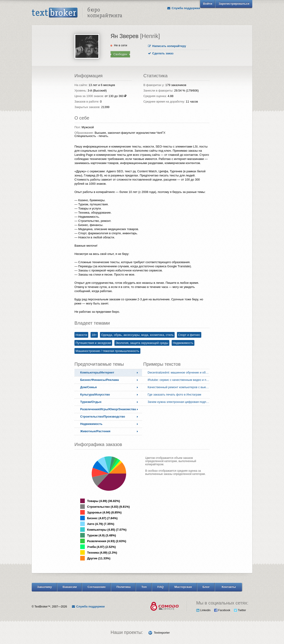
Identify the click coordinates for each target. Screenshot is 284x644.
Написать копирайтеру (167, 46)
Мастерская (183, 587)
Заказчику (44, 587)
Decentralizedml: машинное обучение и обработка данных (180, 372)
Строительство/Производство (103, 417)
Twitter (240, 610)
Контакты (229, 587)
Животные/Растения (95, 431)
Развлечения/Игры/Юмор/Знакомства (108, 409)
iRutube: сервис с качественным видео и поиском (180, 380)
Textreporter (162, 633)
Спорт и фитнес (189, 335)
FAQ (160, 587)
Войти (208, 4)
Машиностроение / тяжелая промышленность (107, 351)
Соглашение (97, 587)
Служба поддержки (184, 8)
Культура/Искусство (95, 394)
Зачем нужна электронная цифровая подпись (179, 402)
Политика (124, 587)
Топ (144, 587)
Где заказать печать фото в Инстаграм (175, 394)
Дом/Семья (88, 387)
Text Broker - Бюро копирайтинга (77, 13)
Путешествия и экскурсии (93, 343)
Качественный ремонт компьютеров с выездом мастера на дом (180, 387)
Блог (206, 587)
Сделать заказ (161, 53)
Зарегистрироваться (234, 4)
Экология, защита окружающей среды (142, 343)
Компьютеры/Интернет (97, 372)
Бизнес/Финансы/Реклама (99, 380)
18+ (94, 335)
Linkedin (203, 610)
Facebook (222, 610)
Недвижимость (183, 343)
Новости (81, 335)
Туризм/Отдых (91, 402)
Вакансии (70, 587)
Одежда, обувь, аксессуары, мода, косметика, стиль (137, 335)
